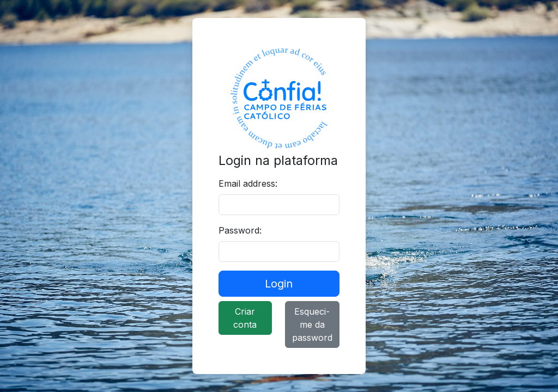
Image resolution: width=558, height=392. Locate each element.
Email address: (248, 183)
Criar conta (245, 318)
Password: (240, 230)
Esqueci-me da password (312, 324)
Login (279, 284)
